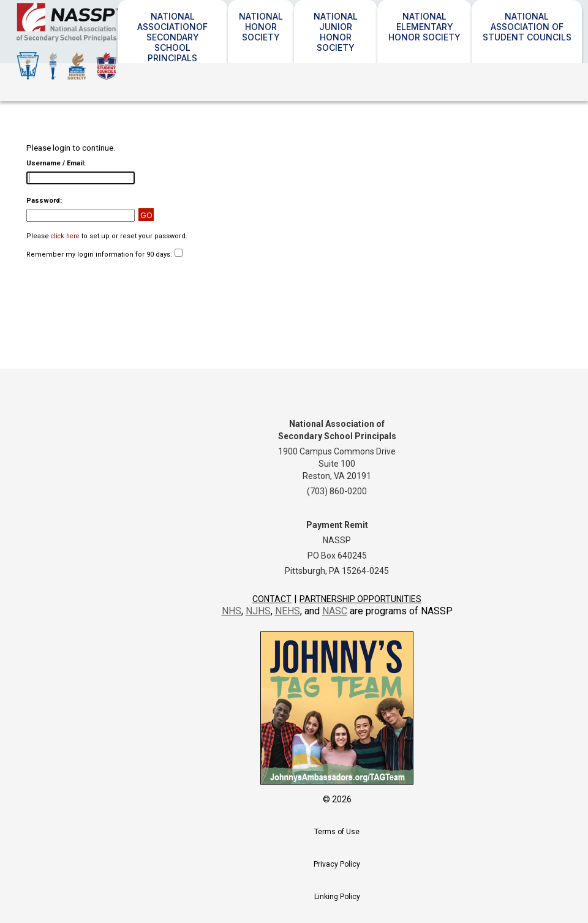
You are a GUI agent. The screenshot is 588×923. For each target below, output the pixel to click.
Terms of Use (337, 832)
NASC (335, 611)
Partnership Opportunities (360, 599)
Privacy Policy (337, 864)
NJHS (258, 611)
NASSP (104, 41)
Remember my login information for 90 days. (99, 254)
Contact (272, 599)
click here (65, 236)
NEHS (288, 611)
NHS (232, 611)
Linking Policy (337, 897)
